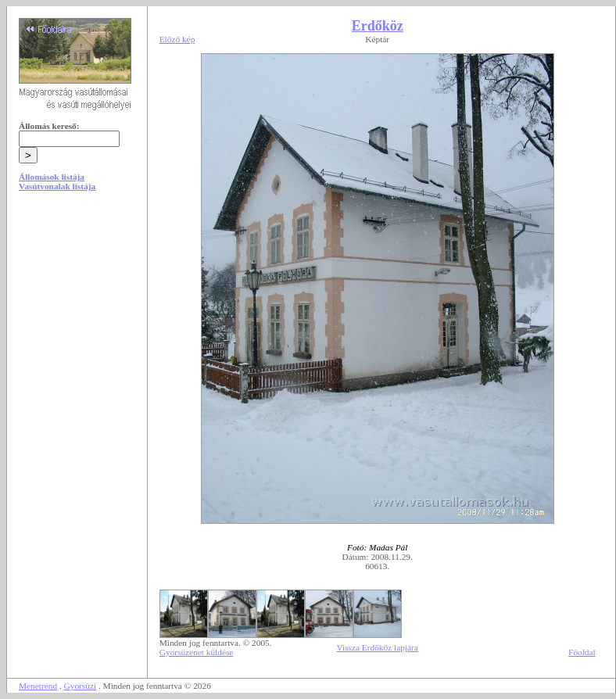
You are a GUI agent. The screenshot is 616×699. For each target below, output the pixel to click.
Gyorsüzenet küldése (197, 652)
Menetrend (38, 686)
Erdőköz (378, 26)
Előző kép (177, 39)
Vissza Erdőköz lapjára (378, 647)
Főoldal (582, 652)
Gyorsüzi (81, 686)
